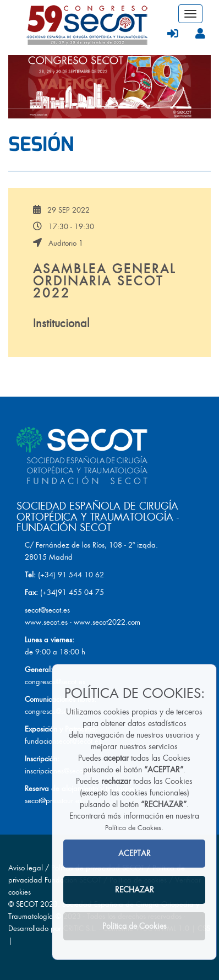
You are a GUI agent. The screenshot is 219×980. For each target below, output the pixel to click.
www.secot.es (46, 622)
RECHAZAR (135, 890)
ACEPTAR (135, 853)
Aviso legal (26, 868)
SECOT (27, 904)
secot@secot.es (47, 610)
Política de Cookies (133, 828)
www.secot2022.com (107, 622)
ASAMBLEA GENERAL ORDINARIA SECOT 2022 (105, 281)
